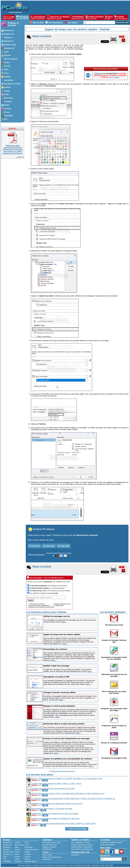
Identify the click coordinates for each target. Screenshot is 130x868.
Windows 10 (7, 845)
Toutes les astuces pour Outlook (62, 771)
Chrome (17, 850)
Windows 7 (7, 850)
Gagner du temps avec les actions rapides (62, 634)
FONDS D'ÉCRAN (94, 17)
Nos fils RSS (38, 23)
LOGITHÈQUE (38, 17)
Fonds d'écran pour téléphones (82, 849)
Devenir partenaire (47, 865)
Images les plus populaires (52, 857)
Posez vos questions (107, 845)
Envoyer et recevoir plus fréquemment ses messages (67, 738)
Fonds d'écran (47, 855)
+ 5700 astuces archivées (37, 604)
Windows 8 (7, 847)
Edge (17, 847)
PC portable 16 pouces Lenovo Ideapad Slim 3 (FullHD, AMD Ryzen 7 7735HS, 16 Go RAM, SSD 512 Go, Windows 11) (73, 799)
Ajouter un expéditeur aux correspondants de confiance (68, 759)
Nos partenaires (61, 865)
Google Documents (31, 850)
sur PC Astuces (114, 77)
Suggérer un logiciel (49, 847)
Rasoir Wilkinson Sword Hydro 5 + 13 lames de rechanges (52, 809)
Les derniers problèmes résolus (111, 842)
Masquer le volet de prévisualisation (59, 706)
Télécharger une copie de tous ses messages (114, 675)
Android (17, 842)
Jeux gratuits (47, 859)
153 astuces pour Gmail (114, 625)
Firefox (17, 852)
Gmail (17, 854)
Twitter (17, 859)
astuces (87, 842)
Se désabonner (59, 605)
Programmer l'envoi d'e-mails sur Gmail (114, 727)
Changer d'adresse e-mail (62, 604)
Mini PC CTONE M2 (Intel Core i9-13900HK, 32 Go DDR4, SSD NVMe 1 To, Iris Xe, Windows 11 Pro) (67, 779)
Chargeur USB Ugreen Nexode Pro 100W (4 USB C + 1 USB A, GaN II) (56, 784)
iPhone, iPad (19, 845)
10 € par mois (49, 546)
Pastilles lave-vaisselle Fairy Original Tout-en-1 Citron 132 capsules (55, 814)
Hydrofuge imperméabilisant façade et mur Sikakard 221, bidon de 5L (56, 819)
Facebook (18, 861)
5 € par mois (34, 546)
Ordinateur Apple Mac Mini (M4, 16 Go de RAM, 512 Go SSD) (53, 789)
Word (26, 842)
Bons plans (75, 855)
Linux (5, 857)
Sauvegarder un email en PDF (56, 677)
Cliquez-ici (20, 157)
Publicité (36, 865)
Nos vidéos (73, 23)
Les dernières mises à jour (51, 842)
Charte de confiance (25, 865)
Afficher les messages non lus (57, 616)
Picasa (27, 859)
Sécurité (28, 857)
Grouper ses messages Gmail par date (114, 641)
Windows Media (30, 861)
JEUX (109, 17)
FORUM (121, 17)
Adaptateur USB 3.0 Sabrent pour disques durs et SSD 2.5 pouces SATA (57, 804)
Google (27, 852)
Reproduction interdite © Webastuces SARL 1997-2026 (94, 865)
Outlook (17, 857)
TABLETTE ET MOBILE (58, 17)
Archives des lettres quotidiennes (39, 605)
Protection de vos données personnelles (41, 607)
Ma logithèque (47, 849)
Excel (27, 845)
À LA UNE (9, 17)
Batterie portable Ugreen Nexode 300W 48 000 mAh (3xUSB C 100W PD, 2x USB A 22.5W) (63, 824)
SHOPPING (78, 17)
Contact (70, 865)
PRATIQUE (22, 17)
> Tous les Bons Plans (77, 829)
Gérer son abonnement (36, 555)
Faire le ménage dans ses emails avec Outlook (114, 692)
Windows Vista (8, 852)
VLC (5, 859)
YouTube (28, 854)
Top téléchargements (49, 845)
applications (79, 842)
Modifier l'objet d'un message (56, 666)
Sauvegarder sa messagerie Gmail (114, 758)
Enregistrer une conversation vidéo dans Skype (114, 710)
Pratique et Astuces (13, 24)
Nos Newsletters (56, 23)
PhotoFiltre (7, 861)
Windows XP (8, 854)
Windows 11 (7, 842)
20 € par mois (64, 546)
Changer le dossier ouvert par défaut (59, 692)
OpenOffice (29, 847)
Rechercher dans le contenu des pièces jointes (64, 724)
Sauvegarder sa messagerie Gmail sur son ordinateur (114, 658)
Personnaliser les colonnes (55, 649)
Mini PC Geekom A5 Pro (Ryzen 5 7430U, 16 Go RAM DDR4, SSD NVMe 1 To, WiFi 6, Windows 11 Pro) (68, 794)
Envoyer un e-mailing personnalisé (114, 743)
